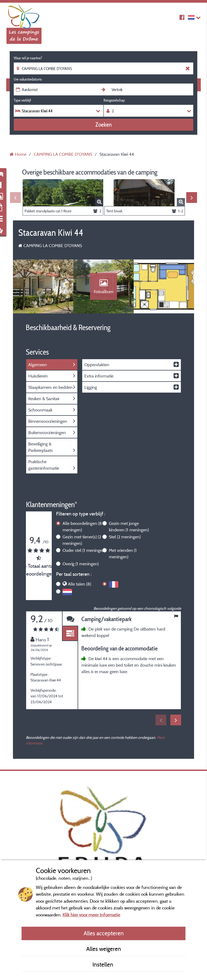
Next (192, 198)
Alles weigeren (104, 949)
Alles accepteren (104, 933)
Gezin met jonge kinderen (129, 527)
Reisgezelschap (114, 100)
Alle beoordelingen (82, 527)
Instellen (103, 964)
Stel (125, 537)
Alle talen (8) (80, 584)
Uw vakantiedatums (28, 79)
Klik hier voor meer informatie (91, 915)
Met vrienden (123, 553)
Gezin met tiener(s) (82, 540)
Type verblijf (22, 100)
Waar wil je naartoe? (28, 58)
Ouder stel (84, 550)
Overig (81, 564)
